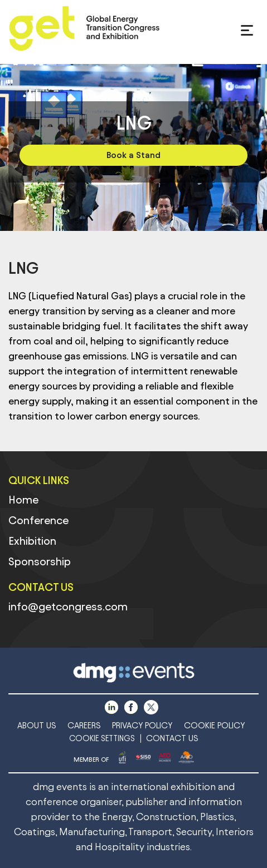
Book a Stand (133, 155)
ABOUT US (37, 725)
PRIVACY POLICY (142, 725)
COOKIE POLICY (215, 725)
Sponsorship (40, 561)
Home (23, 500)
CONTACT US (172, 738)
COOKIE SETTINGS (102, 739)
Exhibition (32, 541)
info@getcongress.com (68, 606)
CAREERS (84, 725)
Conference (38, 520)
